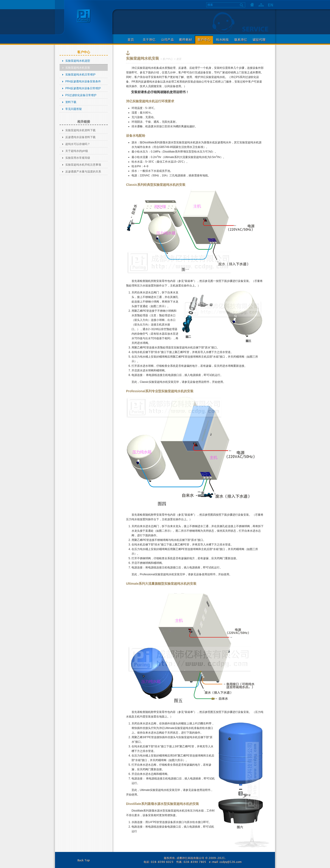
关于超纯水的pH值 (77, 151)
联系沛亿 (241, 40)
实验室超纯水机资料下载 (80, 130)
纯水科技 (222, 40)
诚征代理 (259, 40)
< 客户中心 (166, 59)
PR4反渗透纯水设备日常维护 (83, 88)
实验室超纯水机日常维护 (80, 75)
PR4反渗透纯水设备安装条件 (83, 81)
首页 (252, 5)
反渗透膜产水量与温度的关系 (83, 172)
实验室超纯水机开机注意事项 (83, 165)
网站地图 (261, 5)
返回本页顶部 (84, 860)
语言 (270, 5)
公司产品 (167, 40)
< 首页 (177, 59)
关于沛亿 (149, 40)
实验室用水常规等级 (78, 158)
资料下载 (71, 102)
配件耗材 (186, 40)
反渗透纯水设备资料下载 (80, 137)
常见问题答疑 (74, 109)
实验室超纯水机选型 (78, 61)
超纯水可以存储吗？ (78, 144)
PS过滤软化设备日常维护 (81, 95)
